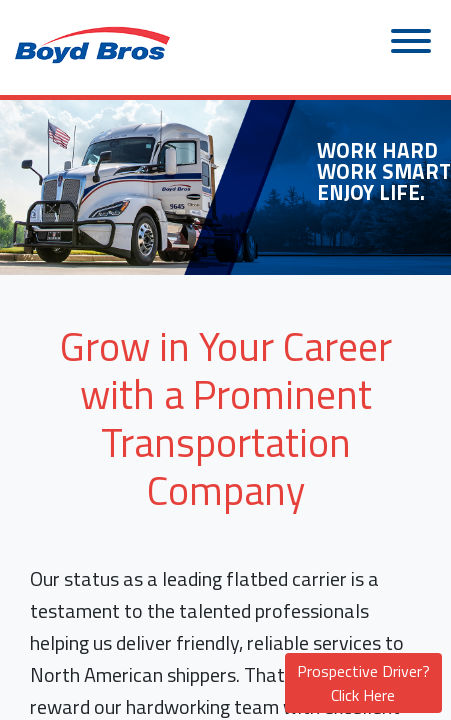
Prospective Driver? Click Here (363, 683)
